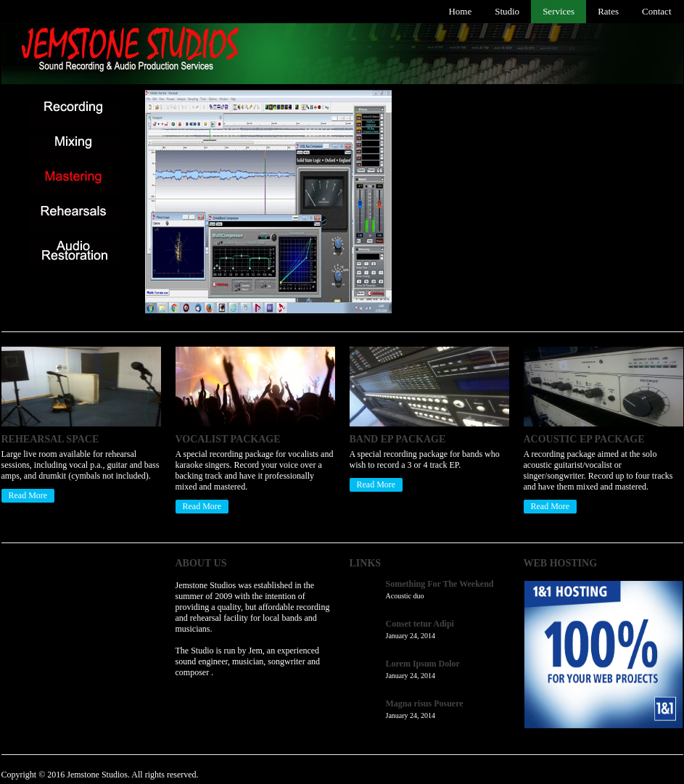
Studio (507, 11)
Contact (656, 11)
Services (559, 11)
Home (460, 11)
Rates (608, 11)
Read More (28, 495)
